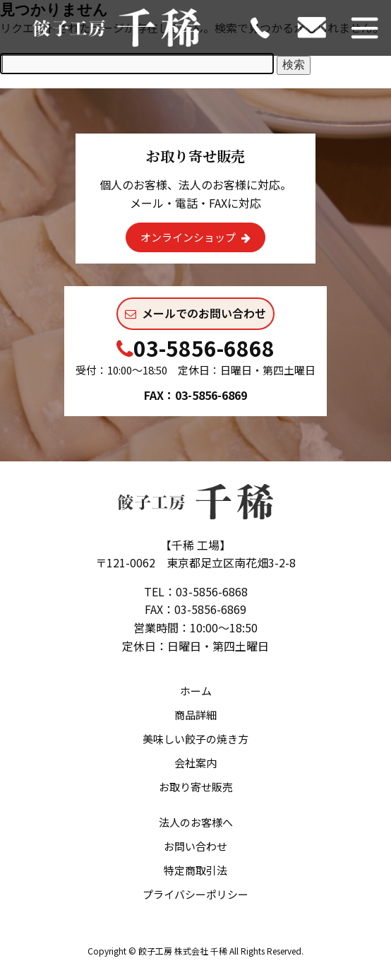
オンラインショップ (195, 237)
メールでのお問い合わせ (195, 313)
